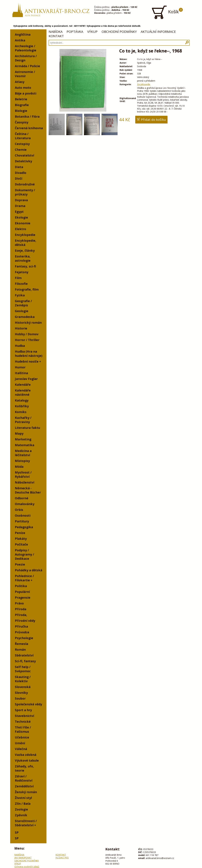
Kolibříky (22, 406)
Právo (19, 603)
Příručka (21, 626)
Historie (21, 328)
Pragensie (23, 597)
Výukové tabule (27, 760)
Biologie (21, 111)
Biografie (22, 105)
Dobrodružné (25, 184)
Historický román (28, 323)
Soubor (20, 698)
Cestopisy (22, 144)
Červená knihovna (29, 128)
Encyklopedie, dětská (26, 243)
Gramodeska (25, 317)
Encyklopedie (25, 235)
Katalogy (22, 400)
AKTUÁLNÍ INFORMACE (158, 32)
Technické (23, 722)
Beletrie (21, 99)
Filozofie (21, 284)
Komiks (21, 412)
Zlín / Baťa (23, 804)
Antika (20, 40)
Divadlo (21, 173)
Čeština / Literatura (23, 136)
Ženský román (26, 792)
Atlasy (20, 82)
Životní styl (23, 798)
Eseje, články (25, 251)
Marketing (23, 439)
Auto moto (23, 88)
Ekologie (21, 217)
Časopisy (22, 122)
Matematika (25, 445)
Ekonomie (23, 223)
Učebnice (22, 737)
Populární (22, 592)
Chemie (21, 150)
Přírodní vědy (25, 621)
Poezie (20, 564)
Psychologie (24, 638)
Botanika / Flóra (27, 116)
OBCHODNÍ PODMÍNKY (119, 32)
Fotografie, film (27, 289)
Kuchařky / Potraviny (23, 420)
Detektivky (23, 161)
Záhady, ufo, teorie (24, 768)
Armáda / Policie (27, 66)
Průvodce (22, 632)
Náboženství (25, 482)
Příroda (21, 609)
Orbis (19, 510)
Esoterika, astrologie (23, 258)
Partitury (22, 521)
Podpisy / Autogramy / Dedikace (24, 554)
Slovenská (23, 687)
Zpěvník (21, 815)
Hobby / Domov (27, 334)
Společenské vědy (28, 704)
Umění (20, 743)
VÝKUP (92, 32)
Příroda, (21, 615)
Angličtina (23, 34)
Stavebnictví (24, 716)
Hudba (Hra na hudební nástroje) (29, 354)
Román (20, 650)
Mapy (19, 433)
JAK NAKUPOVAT (23, 858)
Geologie (22, 311)
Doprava (21, 200)
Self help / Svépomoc (23, 669)
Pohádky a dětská (29, 570)
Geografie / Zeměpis (23, 303)
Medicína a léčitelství (23, 453)
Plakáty (21, 539)
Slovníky (21, 693)
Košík (167, 12)
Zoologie (21, 809)
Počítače (21, 544)
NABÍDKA (56, 32)
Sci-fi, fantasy (25, 661)
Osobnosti (23, 515)
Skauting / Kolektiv (23, 679)
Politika (21, 586)
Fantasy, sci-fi (25, 266)
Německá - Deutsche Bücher (28, 490)
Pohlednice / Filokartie (24, 578)
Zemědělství (24, 786)
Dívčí (19, 178)
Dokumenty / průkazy (25, 192)
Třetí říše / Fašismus (23, 729)
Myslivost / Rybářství (23, 474)
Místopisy (22, 461)
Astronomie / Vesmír (25, 74)
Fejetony (22, 272)
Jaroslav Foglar (26, 379)
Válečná (21, 749)
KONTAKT (56, 36)
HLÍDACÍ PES (62, 858)
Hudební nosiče (27, 361)
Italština (21, 373)
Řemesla (21, 644)
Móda (19, 467)
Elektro (20, 229)
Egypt (19, 212)
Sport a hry (23, 710)
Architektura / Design (26, 58)
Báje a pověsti (26, 93)
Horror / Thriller (27, 340)
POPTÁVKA (75, 32)
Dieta (19, 167)
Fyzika (20, 295)
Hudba (20, 346)
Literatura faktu (27, 428)
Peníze (20, 533)
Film (18, 278)
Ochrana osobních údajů (27, 867)
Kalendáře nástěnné (23, 392)
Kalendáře (23, 385)
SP (17, 832)
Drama (20, 206)
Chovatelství (24, 155)
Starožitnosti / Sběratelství (26, 823)
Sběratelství (24, 655)
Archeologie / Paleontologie (26, 48)
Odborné (22, 498)
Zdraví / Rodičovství (24, 778)
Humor (20, 367)
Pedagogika (24, 527)
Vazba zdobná (26, 755)
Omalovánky (25, 504)
